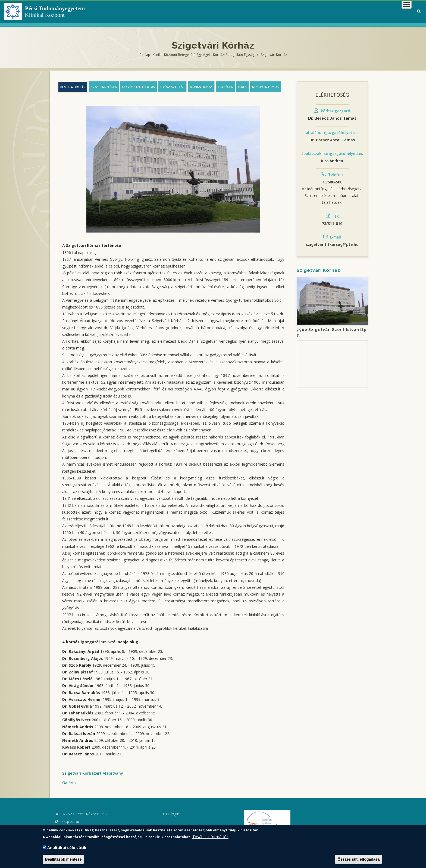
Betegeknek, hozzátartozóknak (330, 12)
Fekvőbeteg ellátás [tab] (139, 87)
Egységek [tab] (225, 87)
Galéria (69, 783)
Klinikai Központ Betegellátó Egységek (182, 55)
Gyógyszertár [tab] (172, 87)
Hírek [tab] (242, 87)
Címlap (145, 55)
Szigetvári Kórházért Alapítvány (93, 773)
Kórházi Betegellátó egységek (236, 55)
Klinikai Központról (267, 12)
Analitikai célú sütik (67, 848)
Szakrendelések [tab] (104, 87)
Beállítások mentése (63, 859)
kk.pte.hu (70, 821)
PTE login (171, 814)
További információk (210, 837)
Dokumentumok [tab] (265, 87)
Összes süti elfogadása (358, 859)
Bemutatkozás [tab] (73, 87)
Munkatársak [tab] (201, 87)
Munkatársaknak (390, 12)
